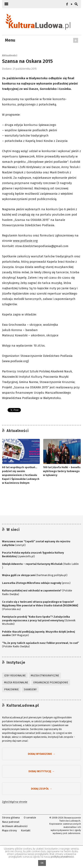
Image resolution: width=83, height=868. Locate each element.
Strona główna (11, 817)
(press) (36, 583)
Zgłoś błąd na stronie (15, 802)
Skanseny (30, 689)
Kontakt (26, 830)
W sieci (13, 530)
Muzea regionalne (16, 682)
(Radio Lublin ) (40, 566)
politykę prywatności (63, 857)
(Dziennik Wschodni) (39, 620)
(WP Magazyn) (39, 633)
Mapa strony (9, 830)
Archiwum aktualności (15, 826)
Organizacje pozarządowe (51, 682)
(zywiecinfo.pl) (33, 554)
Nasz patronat (11, 822)
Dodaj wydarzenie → (42, 754)
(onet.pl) (36, 543)
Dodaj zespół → (41, 789)
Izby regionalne (15, 675)
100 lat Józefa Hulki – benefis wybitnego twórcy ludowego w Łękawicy (62, 471)
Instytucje (16, 662)
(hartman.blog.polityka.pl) (35, 575)
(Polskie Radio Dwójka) (37, 592)
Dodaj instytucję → (41, 771)
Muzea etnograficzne (45, 675)
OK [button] (42, 863)
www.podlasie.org (25, 241)
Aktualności (10, 55)
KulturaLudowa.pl (23, 705)
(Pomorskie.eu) (40, 605)
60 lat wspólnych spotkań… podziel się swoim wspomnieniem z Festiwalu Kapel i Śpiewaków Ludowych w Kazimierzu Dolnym (21, 475)
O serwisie (30, 817)
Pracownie (11, 689)
